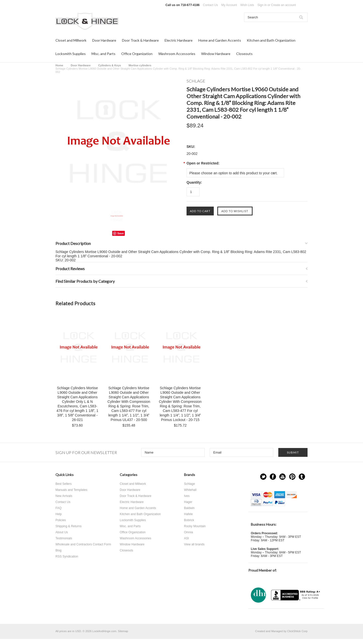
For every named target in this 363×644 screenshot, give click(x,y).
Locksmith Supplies (71, 54)
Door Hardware (104, 40)
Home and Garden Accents (220, 40)
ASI (186, 538)
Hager (188, 502)
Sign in (262, 5)
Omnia (188, 532)
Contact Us (210, 5)
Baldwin (189, 508)
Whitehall (190, 490)
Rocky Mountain (195, 526)
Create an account (283, 5)
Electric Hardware (179, 40)
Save (120, 233)
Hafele (188, 514)
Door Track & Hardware (140, 40)
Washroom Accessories (177, 54)
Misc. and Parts (103, 54)
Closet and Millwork (71, 40)
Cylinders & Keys (109, 65)
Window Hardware (216, 54)
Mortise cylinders (140, 65)
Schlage (189, 484)
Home (59, 65)
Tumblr (302, 477)
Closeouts (244, 54)
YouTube (282, 477)
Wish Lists (247, 5)
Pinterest (292, 477)
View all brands (194, 544)
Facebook (273, 477)
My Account (229, 5)
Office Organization (137, 54)
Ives (187, 496)
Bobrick (189, 520)
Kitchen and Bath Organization (271, 40)
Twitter (263, 477)
